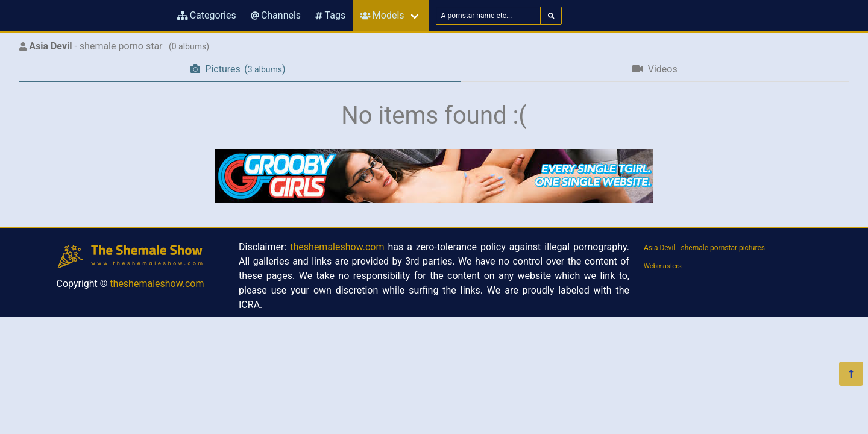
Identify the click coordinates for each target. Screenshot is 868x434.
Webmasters (663, 266)
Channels (276, 15)
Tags (330, 15)
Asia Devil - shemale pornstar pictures (704, 248)
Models (382, 15)
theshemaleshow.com (157, 284)
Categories (207, 15)
